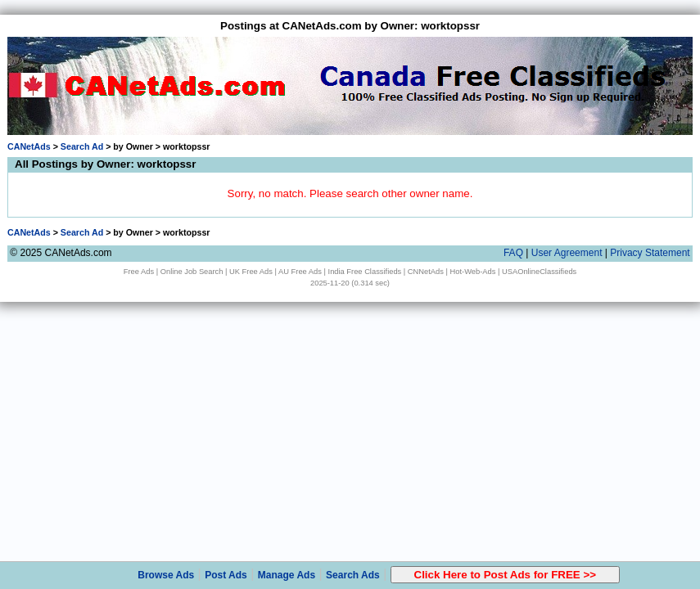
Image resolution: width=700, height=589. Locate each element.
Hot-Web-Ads (473, 272)
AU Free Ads (300, 272)
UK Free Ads (251, 272)
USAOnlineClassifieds (539, 272)
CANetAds (29, 146)
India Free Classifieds (365, 272)
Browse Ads (166, 575)
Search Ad (82, 146)
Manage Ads (287, 575)
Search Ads (353, 575)
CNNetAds (426, 272)
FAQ (513, 253)
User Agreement (567, 253)
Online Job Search (192, 272)
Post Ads (226, 575)
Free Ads (139, 272)
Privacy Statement (650, 253)
